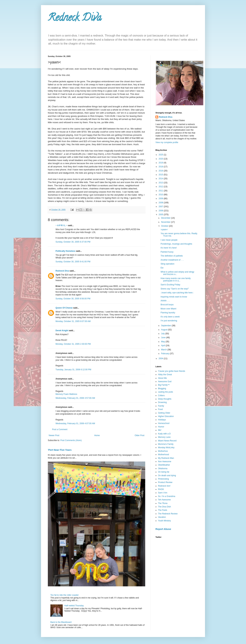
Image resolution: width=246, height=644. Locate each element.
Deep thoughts (165, 399)
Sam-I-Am (163, 493)
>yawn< (164, 230)
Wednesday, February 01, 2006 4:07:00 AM (75, 423)
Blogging (162, 389)
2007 (161, 207)
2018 (161, 167)
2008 (161, 203)
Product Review (165, 482)
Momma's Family (166, 444)
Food (160, 409)
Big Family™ (164, 385)
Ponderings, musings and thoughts (176, 244)
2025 (161, 155)
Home (97, 435)
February (165, 354)
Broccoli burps (167, 305)
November (166, 222)
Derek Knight (62, 331)
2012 (161, 187)
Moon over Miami (168, 309)
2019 (161, 163)
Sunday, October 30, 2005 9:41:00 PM (73, 262)
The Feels (163, 510)
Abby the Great (165, 375)
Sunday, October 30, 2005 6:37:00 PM (73, 242)
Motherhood (163, 455)
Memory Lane (164, 437)
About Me (162, 378)
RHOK (161, 489)
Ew (162, 268)
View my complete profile (167, 142)
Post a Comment (60, 429)
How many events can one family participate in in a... (176, 280)
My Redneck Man (166, 458)
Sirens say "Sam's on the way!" (175, 289)
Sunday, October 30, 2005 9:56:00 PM (73, 299)
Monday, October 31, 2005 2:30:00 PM (73, 344)
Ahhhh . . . (165, 301)
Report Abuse (163, 529)
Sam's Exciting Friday (170, 285)
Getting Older (164, 413)
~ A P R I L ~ (61, 225)
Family (161, 406)
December (166, 218)
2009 (161, 199)
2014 (161, 179)
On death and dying (167, 475)
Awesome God (165, 382)
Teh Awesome (164, 500)
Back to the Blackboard (61, 622)
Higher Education (166, 416)
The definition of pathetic (172, 256)
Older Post (139, 435)
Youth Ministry (164, 521)
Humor (161, 427)
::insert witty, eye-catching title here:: (177, 293)
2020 (161, 159)
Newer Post (54, 435)
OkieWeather (164, 465)
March (164, 350)
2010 (161, 195)
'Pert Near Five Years (60, 450)
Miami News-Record (167, 441)
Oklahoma (163, 469)
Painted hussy (167, 252)
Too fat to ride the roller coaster (64, 595)
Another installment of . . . (172, 260)
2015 (161, 175)
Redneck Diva (75, 19)
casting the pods (165, 392)
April (163, 346)
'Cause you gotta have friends (172, 371)
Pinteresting (163, 479)
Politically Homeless (65, 251)
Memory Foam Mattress (66, 394)
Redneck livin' (164, 486)
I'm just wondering (169, 321)
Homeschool (164, 423)
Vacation (162, 517)
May (163, 342)
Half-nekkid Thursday (74, 606)
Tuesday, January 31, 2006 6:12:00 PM (73, 370)
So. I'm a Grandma (167, 496)
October (165, 226)
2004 (161, 358)
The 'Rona (163, 503)
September (166, 326)
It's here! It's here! (169, 248)
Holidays (162, 420)
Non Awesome (165, 462)
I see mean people (169, 240)
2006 (161, 211)
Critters (161, 396)
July (163, 334)
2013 (161, 183)
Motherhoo (163, 451)
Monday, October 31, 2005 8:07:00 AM (73, 321)
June (164, 338)
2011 (161, 191)
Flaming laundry (168, 313)
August (165, 330)
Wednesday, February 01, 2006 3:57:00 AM (75, 398)
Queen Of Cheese (64, 308)
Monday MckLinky (166, 448)
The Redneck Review (168, 514)
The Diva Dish (164, 507)
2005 (161, 215)
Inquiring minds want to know (174, 297)
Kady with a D (164, 434)
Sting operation (168, 264)
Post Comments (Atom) (71, 440)
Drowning (162, 402)
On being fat (164, 472)
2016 (161, 171)
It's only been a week (170, 317)
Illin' (160, 430)
